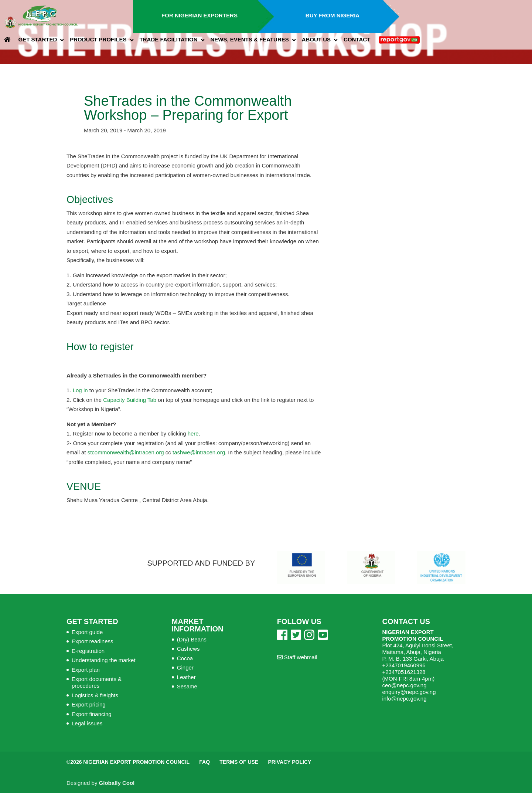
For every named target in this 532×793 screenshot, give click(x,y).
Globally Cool (117, 783)
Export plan (86, 670)
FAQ (204, 762)
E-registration (88, 651)
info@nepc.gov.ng (404, 699)
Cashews (188, 649)
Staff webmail (297, 657)
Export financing (92, 714)
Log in (80, 390)
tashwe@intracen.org (199, 452)
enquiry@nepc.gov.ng (409, 692)
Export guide (87, 632)
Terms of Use (239, 762)
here (193, 433)
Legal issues (87, 723)
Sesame (187, 686)
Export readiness (93, 641)
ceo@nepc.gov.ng (404, 685)
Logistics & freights (95, 695)
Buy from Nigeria (332, 15)
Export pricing (89, 704)
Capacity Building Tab (129, 400)
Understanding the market (104, 660)
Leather (186, 677)
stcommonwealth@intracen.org (126, 452)
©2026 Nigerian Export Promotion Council (128, 762)
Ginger (185, 667)
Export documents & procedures (97, 682)
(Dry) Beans (192, 639)
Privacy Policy (289, 762)
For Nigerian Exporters (199, 15)
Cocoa (185, 658)
